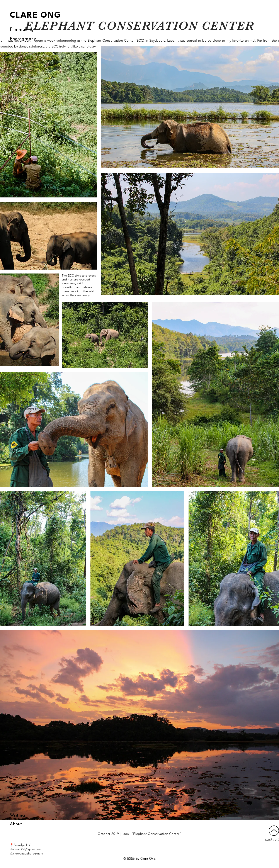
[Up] (274, 831)
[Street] (28, 424)
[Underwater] (31, 409)
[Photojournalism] (29, 432)
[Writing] (18, 815)
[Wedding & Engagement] (38, 447)
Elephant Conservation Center (111, 40)
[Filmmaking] (22, 30)
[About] (16, 824)
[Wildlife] (31, 417)
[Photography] (23, 39)
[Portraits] (22, 440)
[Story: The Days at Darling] (39, 455)
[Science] (31, 401)
